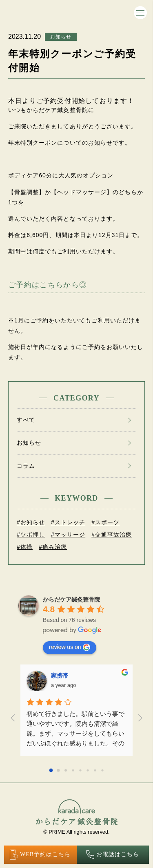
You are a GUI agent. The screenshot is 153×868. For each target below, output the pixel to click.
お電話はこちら (113, 855)
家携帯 (60, 676)
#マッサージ (68, 535)
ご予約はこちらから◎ (48, 285)
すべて (26, 420)
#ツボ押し (31, 535)
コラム (26, 466)
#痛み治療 (53, 547)
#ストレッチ (68, 522)
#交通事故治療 (112, 535)
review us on (70, 647)
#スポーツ (105, 522)
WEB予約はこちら (40, 855)
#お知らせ (31, 522)
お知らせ (61, 37)
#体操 (25, 547)
